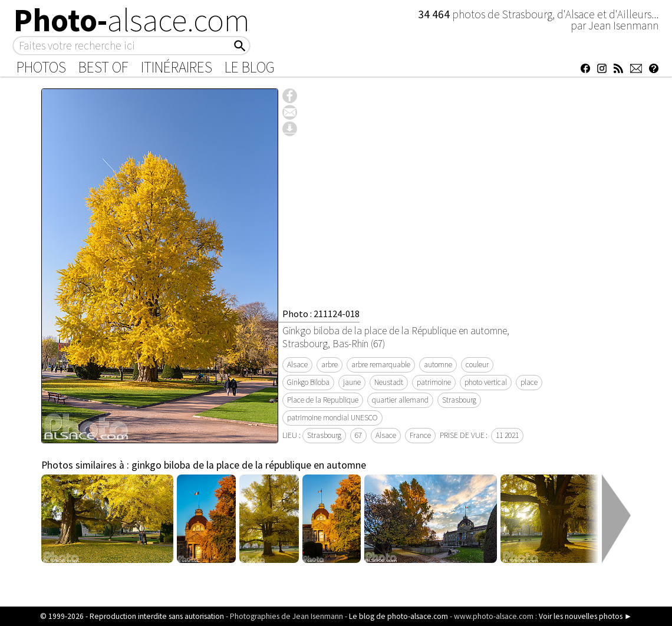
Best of (103, 67)
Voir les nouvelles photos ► (585, 616)
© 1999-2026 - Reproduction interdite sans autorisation (132, 616)
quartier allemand (400, 400)
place (529, 382)
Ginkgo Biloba (308, 382)
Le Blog (250, 67)
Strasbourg (459, 400)
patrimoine (434, 382)
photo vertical (486, 382)
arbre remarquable (381, 365)
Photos (41, 67)
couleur (477, 365)
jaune (352, 382)
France (420, 435)
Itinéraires (177, 67)
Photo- (132, 20)
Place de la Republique (323, 400)
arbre (330, 365)
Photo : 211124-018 (321, 314)
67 (358, 435)
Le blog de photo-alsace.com (398, 616)
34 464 (435, 14)
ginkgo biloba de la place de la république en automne (249, 465)
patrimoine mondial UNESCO (332, 418)
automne (438, 365)
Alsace (297, 365)
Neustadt (389, 382)
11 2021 (507, 435)
